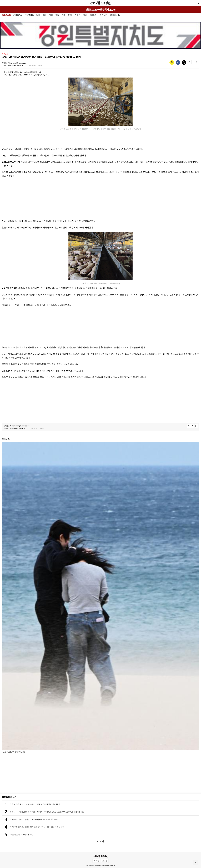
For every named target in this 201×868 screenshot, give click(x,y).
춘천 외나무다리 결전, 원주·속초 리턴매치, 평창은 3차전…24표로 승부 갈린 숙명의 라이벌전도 (47, 812)
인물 (85, 15)
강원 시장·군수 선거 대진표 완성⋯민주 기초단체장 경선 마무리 (35, 804)
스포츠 (77, 15)
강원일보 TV (115, 15)
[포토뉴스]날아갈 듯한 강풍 (13, 752)
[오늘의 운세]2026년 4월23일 (21, 834)
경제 (44, 15)
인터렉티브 (29, 15)
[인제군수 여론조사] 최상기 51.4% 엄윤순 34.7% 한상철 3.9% (34, 819)
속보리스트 (6, 15)
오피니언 (93, 15)
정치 (38, 15)
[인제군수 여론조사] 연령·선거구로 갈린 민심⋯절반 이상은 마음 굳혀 (37, 827)
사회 (51, 15)
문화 (70, 15)
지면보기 (103, 15)
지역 (64, 15)
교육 (57, 15)
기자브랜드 (18, 15)
